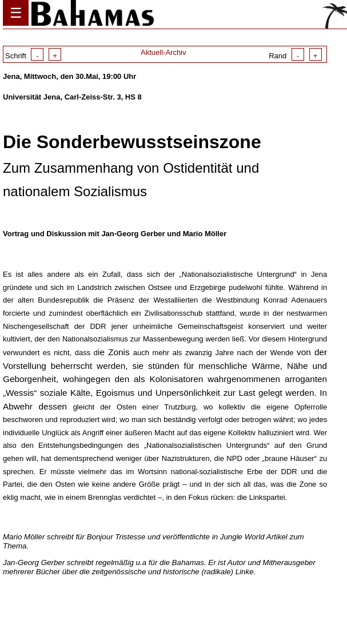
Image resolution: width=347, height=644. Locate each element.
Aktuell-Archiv (163, 52)
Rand (295, 56)
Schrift (33, 56)
